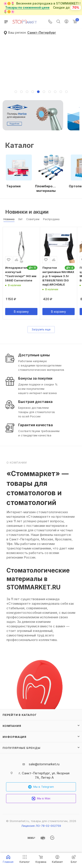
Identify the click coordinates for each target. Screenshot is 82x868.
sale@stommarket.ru (44, 764)
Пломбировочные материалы (46, 188)
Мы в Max (41, 798)
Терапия (13, 186)
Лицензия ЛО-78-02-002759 (41, 826)
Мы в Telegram (41, 787)
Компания (12, 726)
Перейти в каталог (20, 715)
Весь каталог (78, 210)
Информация (14, 737)
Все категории (78, 142)
